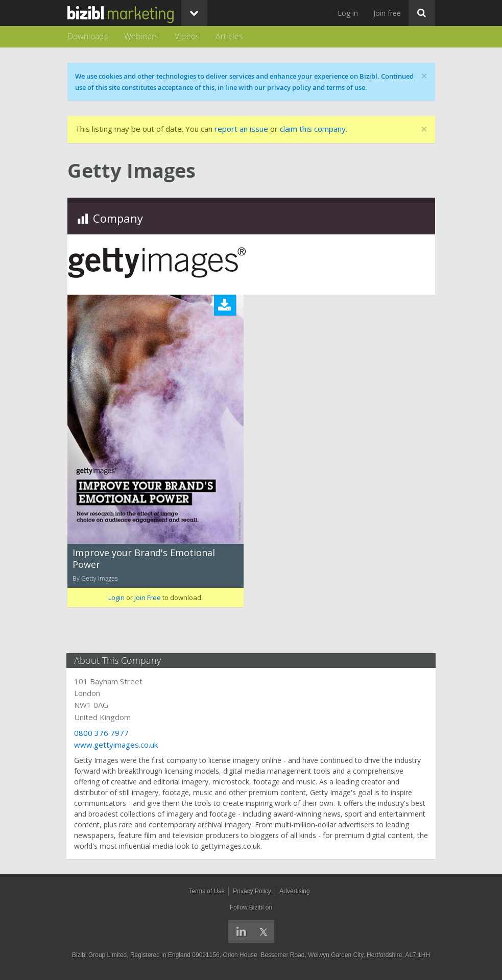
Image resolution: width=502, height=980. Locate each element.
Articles (229, 36)
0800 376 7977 (102, 733)
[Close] (424, 129)
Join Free (148, 597)
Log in (348, 13)
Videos (187, 36)
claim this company (313, 129)
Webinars (141, 36)
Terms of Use (207, 891)
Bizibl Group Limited (99, 955)
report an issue (241, 129)
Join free (387, 13)
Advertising (294, 891)
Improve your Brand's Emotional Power (144, 558)
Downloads (88, 36)
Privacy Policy (252, 891)
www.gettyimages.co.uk (117, 745)
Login (116, 597)
